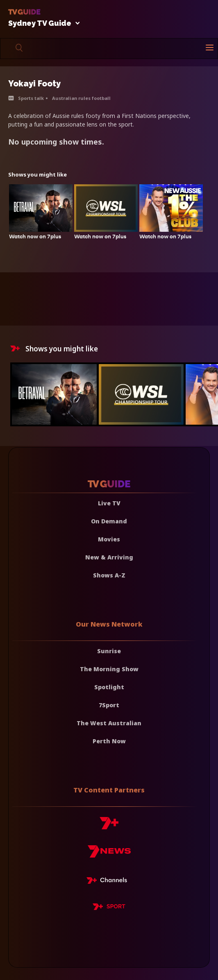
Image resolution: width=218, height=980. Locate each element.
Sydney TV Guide (42, 24)
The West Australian (109, 723)
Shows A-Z (109, 575)
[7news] (109, 854)
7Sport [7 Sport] (109, 705)
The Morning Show (109, 669)
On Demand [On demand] (109, 521)
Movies (109, 539)
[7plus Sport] (109, 908)
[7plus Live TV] (109, 882)
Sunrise (109, 651)
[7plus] (109, 826)
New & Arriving (109, 557)
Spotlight (109, 687)
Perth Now (109, 741)
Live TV (109, 503)
